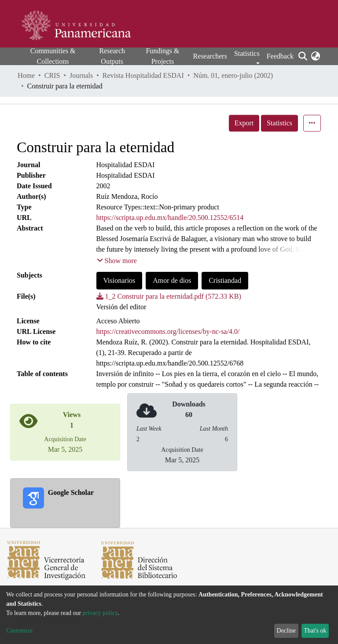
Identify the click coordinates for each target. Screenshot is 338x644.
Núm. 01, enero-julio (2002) (233, 75)
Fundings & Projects (162, 56)
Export (244, 123)
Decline (287, 631)
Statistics (279, 123)
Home (26, 75)
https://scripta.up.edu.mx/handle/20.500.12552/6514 (170, 218)
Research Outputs (112, 56)
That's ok (315, 631)
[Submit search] (303, 56)
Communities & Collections (53, 56)
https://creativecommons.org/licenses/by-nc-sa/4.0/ (168, 331)
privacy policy (100, 613)
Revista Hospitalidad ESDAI (143, 75)
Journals (81, 75)
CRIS (52, 75)
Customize (19, 631)
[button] (315, 56)
